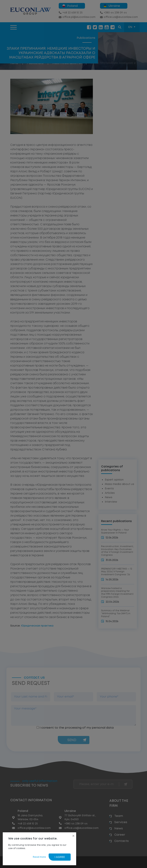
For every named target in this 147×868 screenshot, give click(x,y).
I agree (60, 857)
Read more (39, 857)
